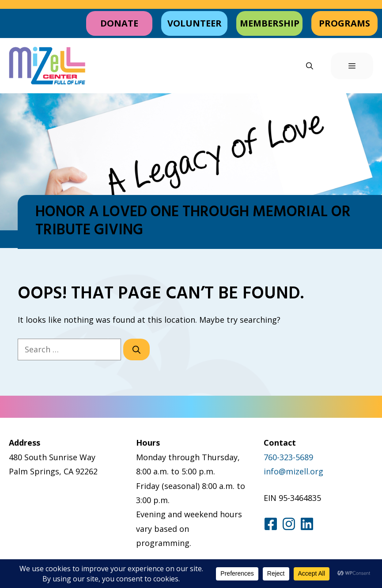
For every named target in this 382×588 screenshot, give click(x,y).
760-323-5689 (288, 457)
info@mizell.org (293, 471)
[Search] (136, 349)
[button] (310, 66)
